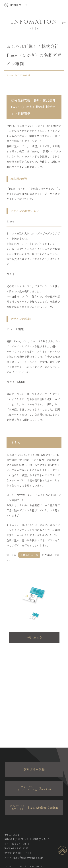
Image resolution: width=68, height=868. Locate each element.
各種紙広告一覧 (29, 555)
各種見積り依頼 (34, 769)
